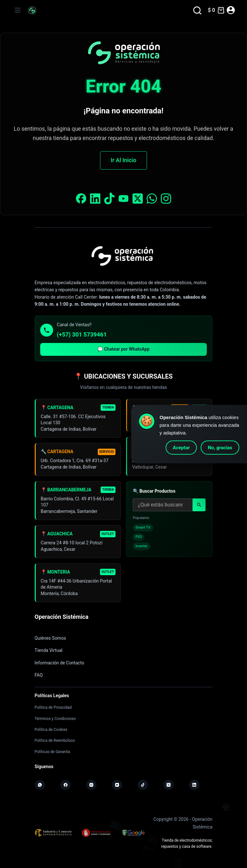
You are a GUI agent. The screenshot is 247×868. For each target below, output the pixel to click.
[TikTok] (143, 785)
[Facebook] (66, 785)
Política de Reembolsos (55, 741)
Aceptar (181, 448)
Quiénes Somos (50, 638)
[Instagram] (91, 785)
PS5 (139, 539)
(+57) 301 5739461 (82, 334)
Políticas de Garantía (52, 752)
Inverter (142, 548)
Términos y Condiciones (55, 719)
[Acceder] (231, 10)
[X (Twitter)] (169, 785)
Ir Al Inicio (123, 160)
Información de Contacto (60, 663)
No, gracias (220, 448)
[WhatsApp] (40, 785)
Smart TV (143, 530)
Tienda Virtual (49, 650)
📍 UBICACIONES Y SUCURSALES (123, 376)
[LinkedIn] (194, 785)
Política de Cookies (51, 730)
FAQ (39, 675)
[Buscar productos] (163, 507)
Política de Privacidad (53, 707)
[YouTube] (117, 785)
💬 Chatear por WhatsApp (123, 349)
